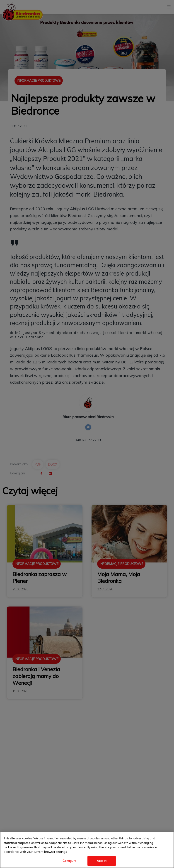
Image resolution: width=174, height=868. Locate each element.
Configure (69, 861)
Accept (102, 861)
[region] (87, 850)
